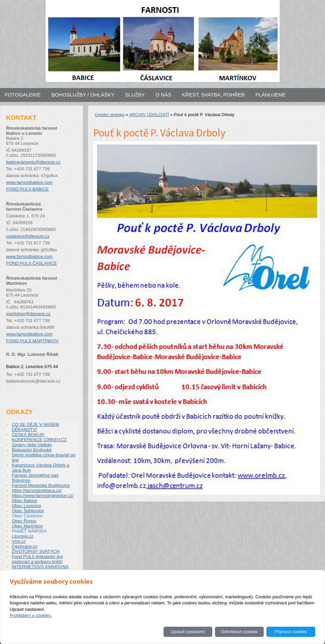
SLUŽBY (135, 95)
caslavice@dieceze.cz (28, 236)
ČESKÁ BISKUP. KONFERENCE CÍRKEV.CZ (39, 437)
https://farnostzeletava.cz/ (37, 490)
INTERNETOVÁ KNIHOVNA (40, 567)
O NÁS (163, 95)
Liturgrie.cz (23, 536)
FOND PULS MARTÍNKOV (32, 341)
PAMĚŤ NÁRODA (29, 531)
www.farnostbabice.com (29, 182)
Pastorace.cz (25, 546)
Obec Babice (24, 501)
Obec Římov (24, 521)
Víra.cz (19, 541)
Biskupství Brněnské (32, 450)
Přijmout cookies (291, 632)
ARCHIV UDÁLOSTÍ (149, 115)
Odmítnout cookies (239, 632)
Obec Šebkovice (28, 511)
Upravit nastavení (188, 632)
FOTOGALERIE (23, 95)
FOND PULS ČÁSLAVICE (31, 263)
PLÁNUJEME (271, 95)
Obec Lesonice (27, 506)
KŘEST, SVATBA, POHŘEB (213, 95)
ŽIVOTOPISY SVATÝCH (36, 551)
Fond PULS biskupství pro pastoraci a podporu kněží (37, 559)
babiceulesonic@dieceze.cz (33, 162)
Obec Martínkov (27, 526)
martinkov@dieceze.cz (28, 314)
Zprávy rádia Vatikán (32, 445)
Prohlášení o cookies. (31, 615)
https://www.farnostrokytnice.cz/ (43, 496)
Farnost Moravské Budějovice (41, 485)
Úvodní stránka (110, 115)
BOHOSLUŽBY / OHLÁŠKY (83, 95)
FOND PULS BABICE (27, 189)
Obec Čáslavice (27, 516)
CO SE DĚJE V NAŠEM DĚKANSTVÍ (35, 427)
